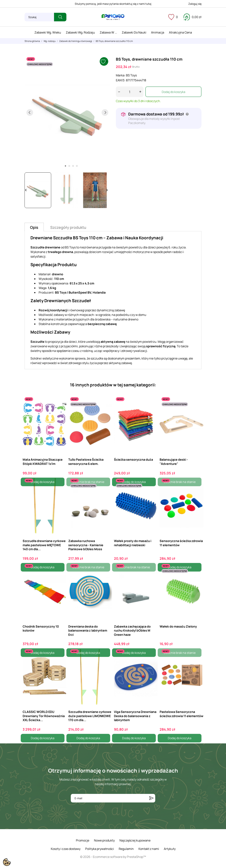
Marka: (121, 75)
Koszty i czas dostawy (66, 849)
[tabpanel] (67, 112)
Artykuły (170, 849)
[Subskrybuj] (151, 798)
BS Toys (131, 75)
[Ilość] (130, 92)
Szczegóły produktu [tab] (68, 227)
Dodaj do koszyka (173, 92)
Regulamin (126, 849)
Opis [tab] (34, 227)
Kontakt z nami (149, 849)
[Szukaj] (39, 17)
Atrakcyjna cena (180, 32)
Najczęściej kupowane (135, 840)
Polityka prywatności (100, 849)
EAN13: (121, 80)
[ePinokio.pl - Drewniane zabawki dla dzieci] (113, 17)
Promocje (83, 840)
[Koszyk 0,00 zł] (193, 17)
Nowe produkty (104, 840)
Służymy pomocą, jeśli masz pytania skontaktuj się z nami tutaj (113, 4)
